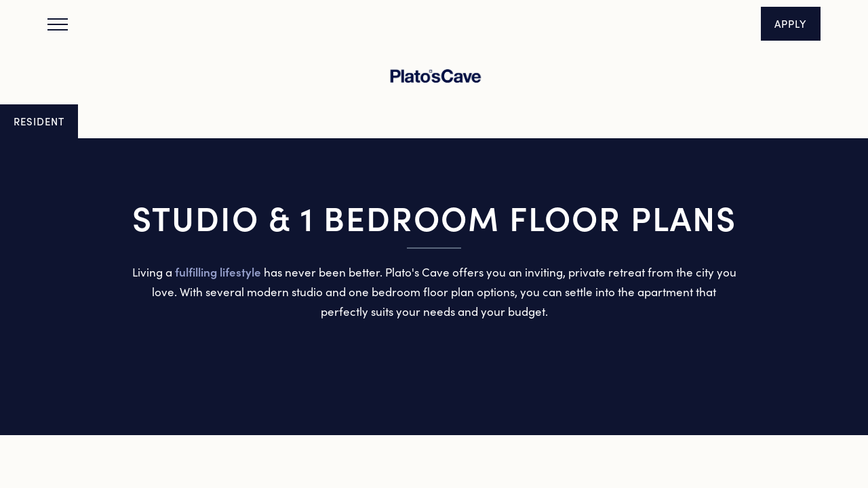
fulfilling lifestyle (218, 272)
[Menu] (58, 24)
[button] (791, 24)
